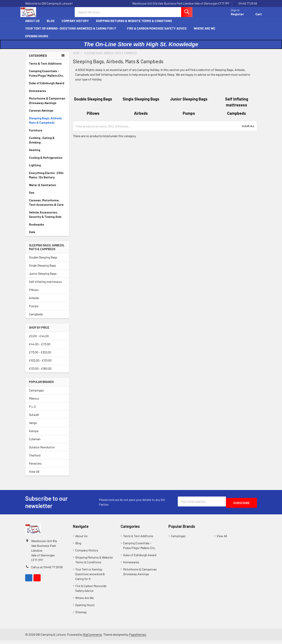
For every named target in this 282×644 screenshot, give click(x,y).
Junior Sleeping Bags (43, 277)
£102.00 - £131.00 (40, 364)
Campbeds (36, 318)
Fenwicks (35, 467)
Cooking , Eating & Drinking (42, 144)
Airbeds (34, 301)
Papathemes (138, 638)
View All (34, 475)
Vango (33, 426)
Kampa (34, 434)
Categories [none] (38, 59)
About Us (32, 24)
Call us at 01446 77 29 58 (47, 571)
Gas (32, 196)
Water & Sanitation (43, 189)
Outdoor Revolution (42, 451)
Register (233, 16)
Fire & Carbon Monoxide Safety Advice (157, 32)
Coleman (35, 443)
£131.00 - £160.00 (40, 372)
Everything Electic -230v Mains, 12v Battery (46, 179)
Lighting (35, 169)
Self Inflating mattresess (45, 285)
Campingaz (36, 394)
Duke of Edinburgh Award (47, 87)
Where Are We (205, 32)
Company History (75, 24)
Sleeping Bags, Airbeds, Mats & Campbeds (46, 124)
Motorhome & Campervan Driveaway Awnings (47, 104)
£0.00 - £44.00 (39, 339)
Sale (32, 235)
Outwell (34, 418)
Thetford (35, 459)
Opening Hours (37, 40)
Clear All (248, 130)
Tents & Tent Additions (45, 67)
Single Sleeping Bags (43, 269)
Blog (51, 24)
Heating (35, 153)
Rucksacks (36, 228)
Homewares (37, 94)
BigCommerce (92, 638)
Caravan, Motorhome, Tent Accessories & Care (46, 206)
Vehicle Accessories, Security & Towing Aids (45, 218)
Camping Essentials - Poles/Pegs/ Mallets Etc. (46, 77)
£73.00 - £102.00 (40, 356)
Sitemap (81, 616)
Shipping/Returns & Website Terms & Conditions (136, 24)
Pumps (34, 310)
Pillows (34, 293)
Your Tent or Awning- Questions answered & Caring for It (73, 32)
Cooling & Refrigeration (46, 161)
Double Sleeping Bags (43, 261)
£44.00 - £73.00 (40, 348)
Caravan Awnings (41, 114)
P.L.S (32, 410)
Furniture (36, 134)
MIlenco (34, 402)
